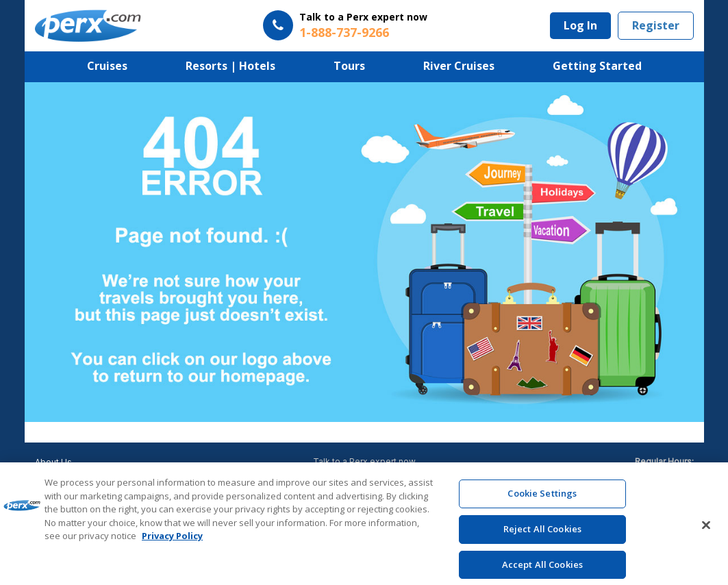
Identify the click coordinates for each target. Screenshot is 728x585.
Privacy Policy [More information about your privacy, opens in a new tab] (172, 542)
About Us (53, 462)
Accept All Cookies (542, 570)
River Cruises (459, 66)
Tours (349, 66)
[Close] (706, 532)
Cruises (107, 66)
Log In (580, 25)
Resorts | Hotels (230, 66)
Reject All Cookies (542, 535)
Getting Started (597, 66)
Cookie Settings (542, 499)
